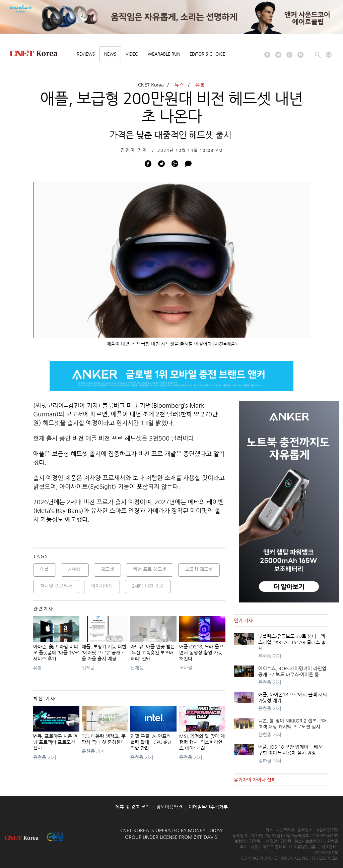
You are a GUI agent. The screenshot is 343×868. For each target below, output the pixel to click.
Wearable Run (164, 54)
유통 (200, 85)
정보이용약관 (169, 807)
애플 (45, 569)
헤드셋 (107, 569)
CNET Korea (151, 85)
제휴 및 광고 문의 (132, 807)
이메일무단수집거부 (208, 807)
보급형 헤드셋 (199, 569)
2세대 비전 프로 (148, 586)
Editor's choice (207, 54)
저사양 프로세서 (56, 586)
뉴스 (180, 85)
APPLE (75, 569)
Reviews (86, 54)
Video (132, 54)
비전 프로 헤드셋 (150, 569)
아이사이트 (102, 586)
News (110, 54)
